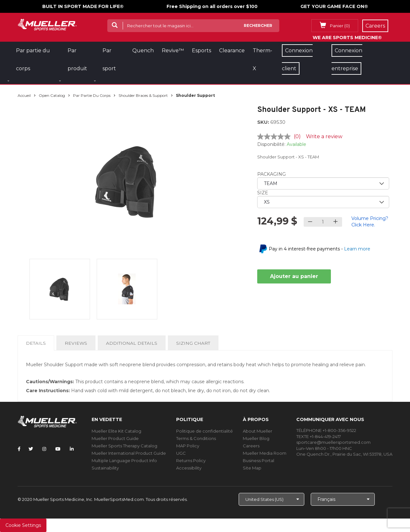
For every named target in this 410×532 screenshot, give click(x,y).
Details (37, 345)
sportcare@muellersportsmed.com (333, 442)
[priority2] (323, 202)
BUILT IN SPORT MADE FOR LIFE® (83, 6)
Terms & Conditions (196, 438)
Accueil (24, 95)
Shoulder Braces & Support (143, 95)
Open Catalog (52, 95)
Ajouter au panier (294, 276)
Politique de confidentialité (205, 431)
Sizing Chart (193, 343)
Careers (251, 446)
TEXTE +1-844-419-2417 (319, 436)
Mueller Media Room (265, 453)
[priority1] (323, 183)
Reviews (76, 343)
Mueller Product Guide (115, 438)
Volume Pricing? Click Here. (370, 222)
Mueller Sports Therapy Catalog (124, 446)
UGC (181, 453)
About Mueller (258, 431)
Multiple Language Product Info (124, 460)
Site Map (252, 468)
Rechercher (258, 25)
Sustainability (105, 468)
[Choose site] (271, 499)
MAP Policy (188, 446)
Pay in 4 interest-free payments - (320, 249)
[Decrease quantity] (310, 222)
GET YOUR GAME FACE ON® (334, 6)
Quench (143, 51)
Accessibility (189, 468)
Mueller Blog (256, 438)
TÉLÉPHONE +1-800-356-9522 (326, 430)
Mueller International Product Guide (129, 453)
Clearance (232, 51)
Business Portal (258, 460)
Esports (201, 51)
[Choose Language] (343, 499)
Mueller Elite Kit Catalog (116, 431)
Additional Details (132, 343)
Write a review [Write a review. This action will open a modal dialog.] (324, 136)
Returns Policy (191, 460)
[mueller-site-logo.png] (47, 24)
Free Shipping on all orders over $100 (212, 6)
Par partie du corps (92, 95)
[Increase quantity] (336, 222)
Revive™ (173, 51)
